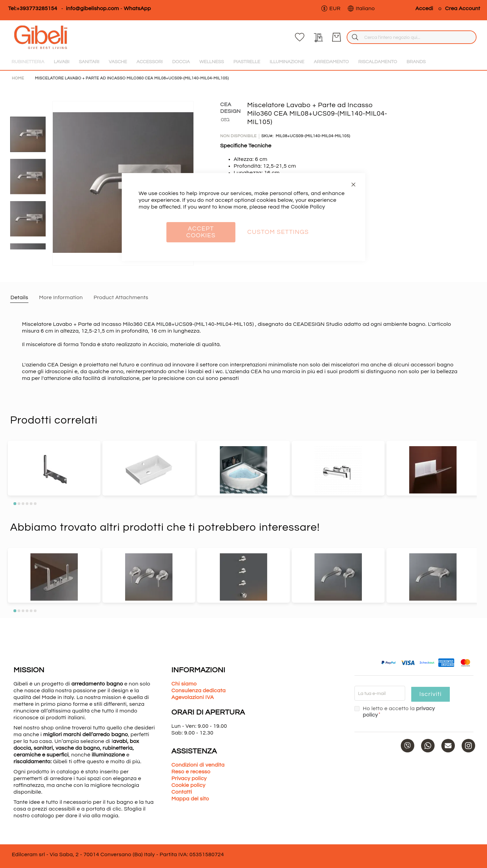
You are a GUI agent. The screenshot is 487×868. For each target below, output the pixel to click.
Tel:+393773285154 (33, 8)
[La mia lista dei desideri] (433, 37)
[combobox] (349, 37)
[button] (331, 8)
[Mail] (448, 739)
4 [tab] (27, 504)
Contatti (182, 792)
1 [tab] (15, 504)
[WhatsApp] (428, 739)
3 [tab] (23, 504)
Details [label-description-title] (19, 297)
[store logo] (36, 37)
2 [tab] (19, 504)
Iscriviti (430, 694)
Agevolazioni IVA (193, 697)
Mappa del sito (190, 799)
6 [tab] (35, 504)
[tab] (19, 297)
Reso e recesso (191, 772)
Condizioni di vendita (198, 765)
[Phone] (408, 739)
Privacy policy (189, 778)
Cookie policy (189, 785)
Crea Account (463, 8)
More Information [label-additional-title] (61, 297)
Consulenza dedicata (199, 691)
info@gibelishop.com (92, 8)
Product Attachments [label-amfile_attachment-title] (121, 297)
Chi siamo (184, 684)
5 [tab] (31, 504)
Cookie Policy (308, 207)
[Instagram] (468, 739)
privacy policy (433, 708)
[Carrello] (470, 37)
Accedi (424, 8)
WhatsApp (137, 8)
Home (18, 78)
